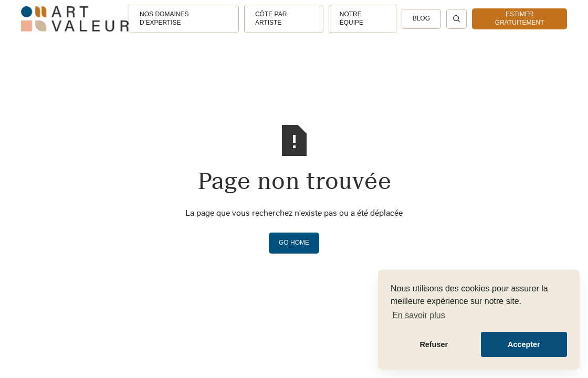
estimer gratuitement (520, 18)
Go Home (294, 243)
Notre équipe (351, 18)
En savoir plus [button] (419, 315)
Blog (421, 18)
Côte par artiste (271, 18)
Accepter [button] (524, 344)
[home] (75, 19)
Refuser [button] (434, 344)
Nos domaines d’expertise (164, 18)
